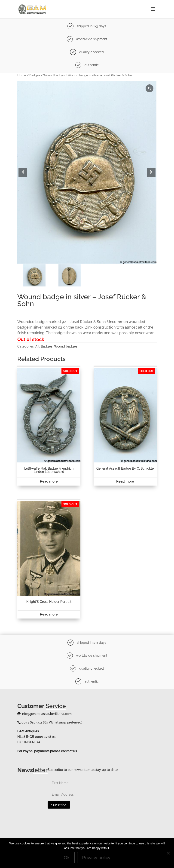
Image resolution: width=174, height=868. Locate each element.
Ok (67, 858)
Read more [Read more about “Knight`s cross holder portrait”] (49, 614)
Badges (35, 75)
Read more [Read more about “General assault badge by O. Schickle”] (125, 481)
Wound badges (54, 75)
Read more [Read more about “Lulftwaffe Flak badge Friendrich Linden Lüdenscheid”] (49, 481)
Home (22, 75)
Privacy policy (96, 858)
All (37, 346)
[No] (168, 853)
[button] (151, 172)
